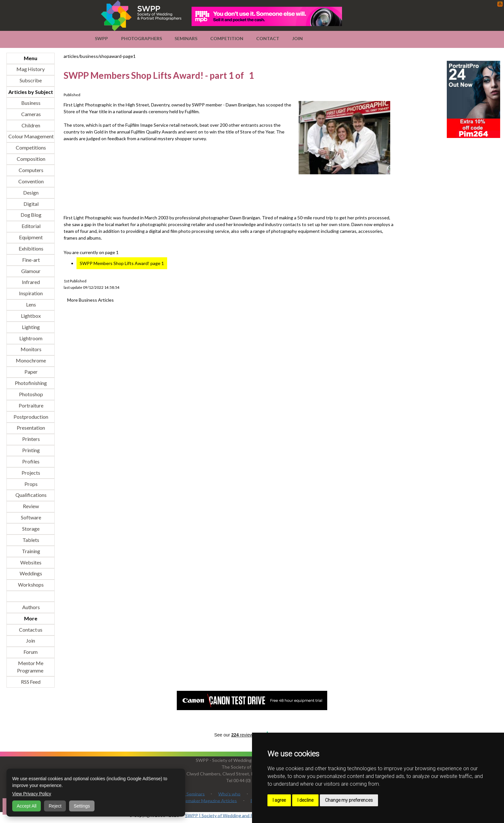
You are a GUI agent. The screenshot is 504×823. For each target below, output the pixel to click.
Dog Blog (31, 215)
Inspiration (31, 293)
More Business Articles (90, 300)
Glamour (31, 271)
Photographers (142, 38)
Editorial (31, 226)
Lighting (31, 327)
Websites (31, 562)
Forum (31, 652)
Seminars (186, 38)
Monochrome (31, 361)
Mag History (31, 69)
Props (31, 484)
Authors (31, 607)
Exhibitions (31, 248)
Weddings (31, 574)
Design (31, 192)
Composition (31, 159)
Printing (31, 450)
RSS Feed (31, 682)
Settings (82, 806)
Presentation (31, 428)
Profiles (31, 461)
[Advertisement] (181, 195)
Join (297, 38)
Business (31, 103)
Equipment (31, 238)
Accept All (27, 806)
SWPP (101, 38)
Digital (31, 204)
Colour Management (31, 137)
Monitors (31, 349)
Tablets (31, 540)
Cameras (31, 114)
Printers (31, 439)
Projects (31, 473)
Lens (31, 305)
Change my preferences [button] (349, 800)
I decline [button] (305, 800)
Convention (31, 181)
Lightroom (31, 338)
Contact (268, 38)
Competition (227, 38)
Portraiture (31, 405)
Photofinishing (31, 383)
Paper (31, 372)
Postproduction (31, 417)
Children (31, 125)
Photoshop (31, 394)
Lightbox (31, 316)
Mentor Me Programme (30, 667)
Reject (55, 806)
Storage (31, 529)
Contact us (31, 630)
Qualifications (31, 495)
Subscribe (31, 81)
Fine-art (31, 260)
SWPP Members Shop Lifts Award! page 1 (122, 263)
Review (31, 506)
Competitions (31, 148)
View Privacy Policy (32, 794)
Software (31, 518)
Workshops (31, 585)
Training (31, 551)
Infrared (31, 282)
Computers (31, 170)
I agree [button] (279, 800)
